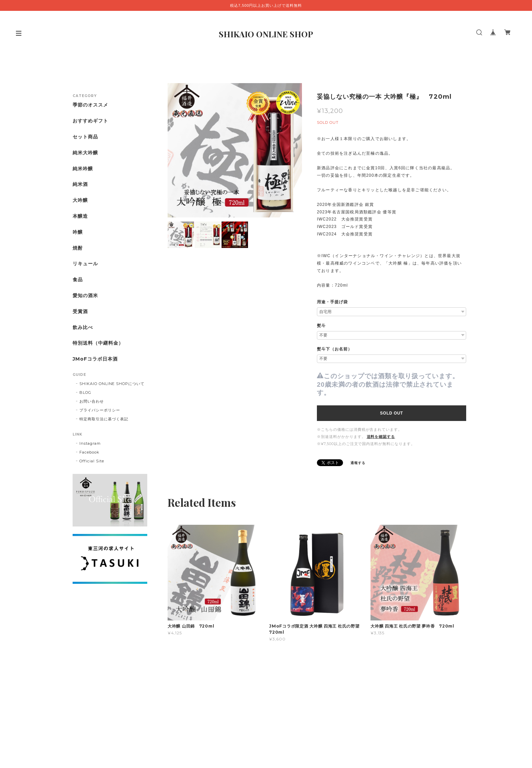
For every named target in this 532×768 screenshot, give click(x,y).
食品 (78, 280)
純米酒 (80, 184)
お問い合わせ (92, 401)
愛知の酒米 (85, 296)
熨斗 (321, 326)
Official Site (92, 461)
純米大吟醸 (85, 153)
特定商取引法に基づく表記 (104, 419)
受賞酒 (80, 312)
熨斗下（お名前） (335, 349)
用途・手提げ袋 (332, 302)
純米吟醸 (83, 169)
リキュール (85, 264)
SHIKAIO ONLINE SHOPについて (112, 384)
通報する (358, 463)
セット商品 (85, 137)
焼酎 (78, 248)
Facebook (89, 452)
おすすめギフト (90, 121)
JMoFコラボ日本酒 (95, 359)
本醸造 (80, 216)
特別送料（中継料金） (98, 343)
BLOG (85, 392)
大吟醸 (80, 200)
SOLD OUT (392, 413)
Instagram (90, 443)
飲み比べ (83, 328)
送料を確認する (381, 437)
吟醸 (78, 232)
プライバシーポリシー (100, 410)
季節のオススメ (90, 105)
